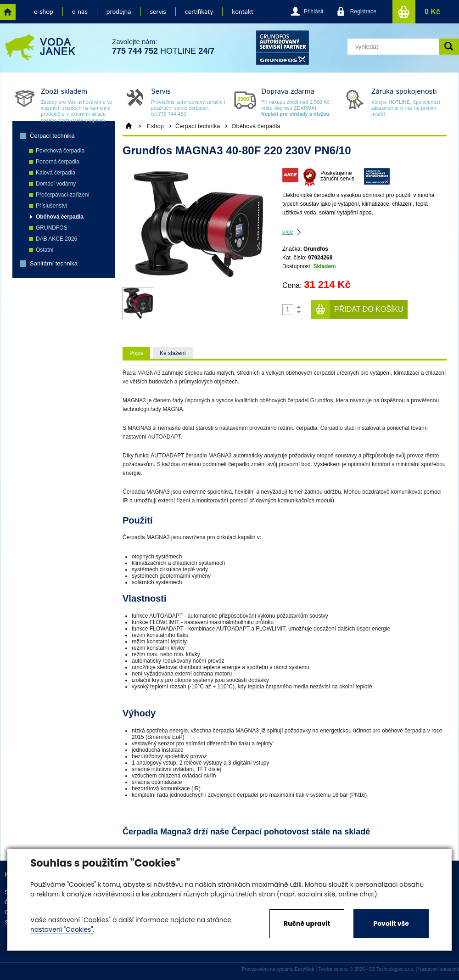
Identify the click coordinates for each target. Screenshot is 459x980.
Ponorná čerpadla (58, 162)
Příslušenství (52, 206)
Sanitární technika (54, 263)
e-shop (44, 12)
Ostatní (45, 250)
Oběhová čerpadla (60, 217)
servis (158, 12)
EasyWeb (305, 969)
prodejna (119, 12)
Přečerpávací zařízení (63, 195)
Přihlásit (314, 11)
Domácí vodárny (56, 184)
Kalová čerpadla (56, 173)
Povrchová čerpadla (60, 151)
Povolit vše (391, 924)
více (288, 232)
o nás (80, 12)
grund (283, 48)
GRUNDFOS (52, 228)
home (8, 12)
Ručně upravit (307, 924)
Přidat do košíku (369, 309)
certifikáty (199, 12)
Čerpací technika (52, 136)
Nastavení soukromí (439, 969)
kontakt (243, 12)
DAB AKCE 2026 (56, 239)
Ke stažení (173, 353)
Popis (136, 353)
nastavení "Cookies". (62, 929)
